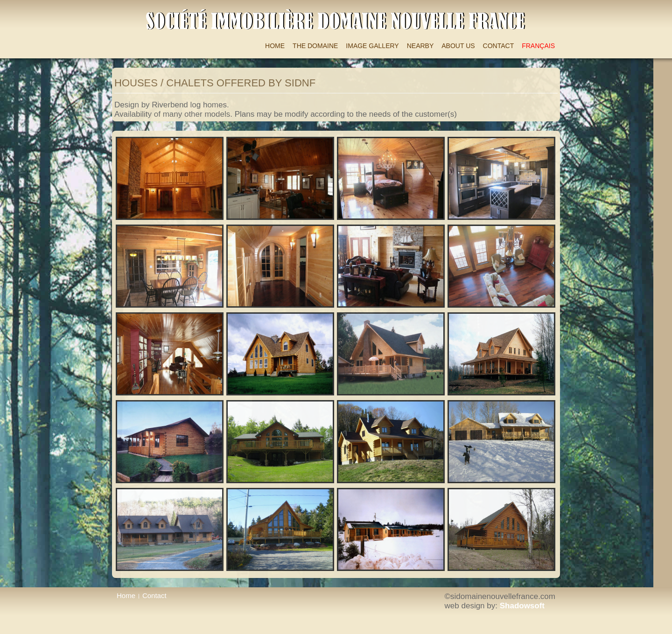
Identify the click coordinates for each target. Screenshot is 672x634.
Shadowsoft (522, 606)
